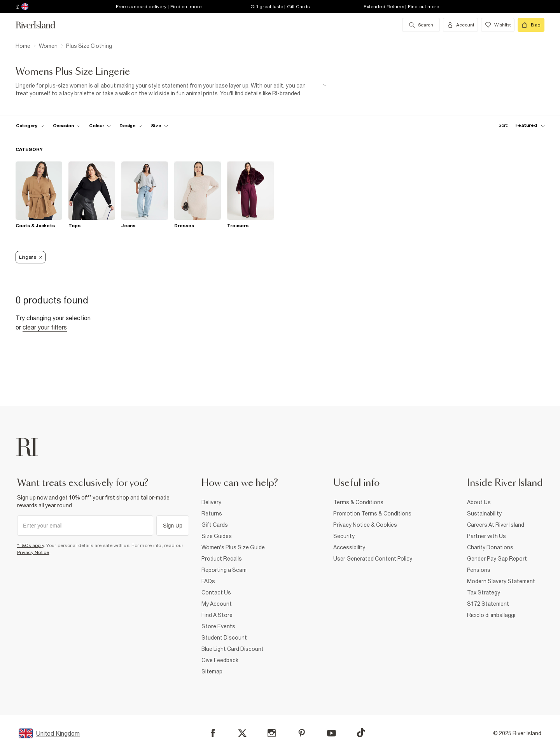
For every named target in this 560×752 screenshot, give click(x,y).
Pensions (479, 570)
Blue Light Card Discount (233, 649)
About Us (479, 502)
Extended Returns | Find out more (401, 7)
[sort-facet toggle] (520, 125)
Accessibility (349, 547)
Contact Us (216, 592)
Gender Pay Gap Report (497, 559)
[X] (242, 733)
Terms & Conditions (358, 502)
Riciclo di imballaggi (491, 615)
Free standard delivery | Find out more (159, 7)
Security (344, 536)
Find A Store (217, 615)
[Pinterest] (302, 733)
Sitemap (212, 671)
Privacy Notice (33, 552)
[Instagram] (272, 733)
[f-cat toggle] (30, 126)
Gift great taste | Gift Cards (280, 7)
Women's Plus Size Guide (233, 547)
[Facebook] (213, 733)
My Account (217, 604)
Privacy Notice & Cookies (365, 525)
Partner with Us (486, 536)
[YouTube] (332, 733)
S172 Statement (488, 604)
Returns (212, 514)
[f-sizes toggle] (160, 126)
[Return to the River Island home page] (41, 25)
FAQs (208, 581)
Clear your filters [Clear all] (45, 327)
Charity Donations (490, 547)
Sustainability (484, 514)
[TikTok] (361, 733)
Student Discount (224, 638)
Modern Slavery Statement (501, 581)
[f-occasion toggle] (67, 126)
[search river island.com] (421, 25)
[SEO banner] (171, 90)
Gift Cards (215, 525)
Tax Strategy (484, 592)
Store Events (218, 626)
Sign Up (173, 526)
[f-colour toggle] (100, 126)
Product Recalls (222, 559)
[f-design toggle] (131, 126)
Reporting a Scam (224, 570)
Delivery (211, 502)
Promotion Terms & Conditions (372, 514)
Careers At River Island (496, 525)
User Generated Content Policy (373, 559)
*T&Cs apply (31, 545)
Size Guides (217, 536)
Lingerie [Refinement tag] (31, 257)
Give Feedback (220, 660)
